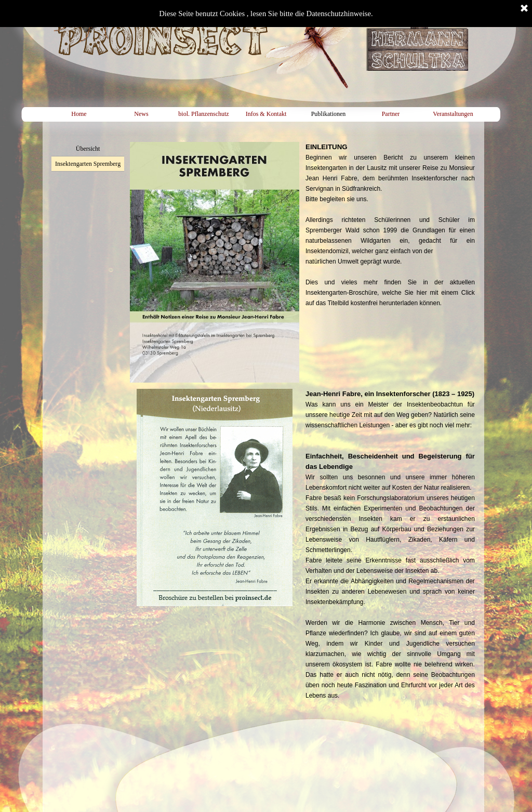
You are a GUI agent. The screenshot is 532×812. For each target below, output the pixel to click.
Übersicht (88, 149)
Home (79, 114)
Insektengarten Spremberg (88, 164)
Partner (391, 114)
